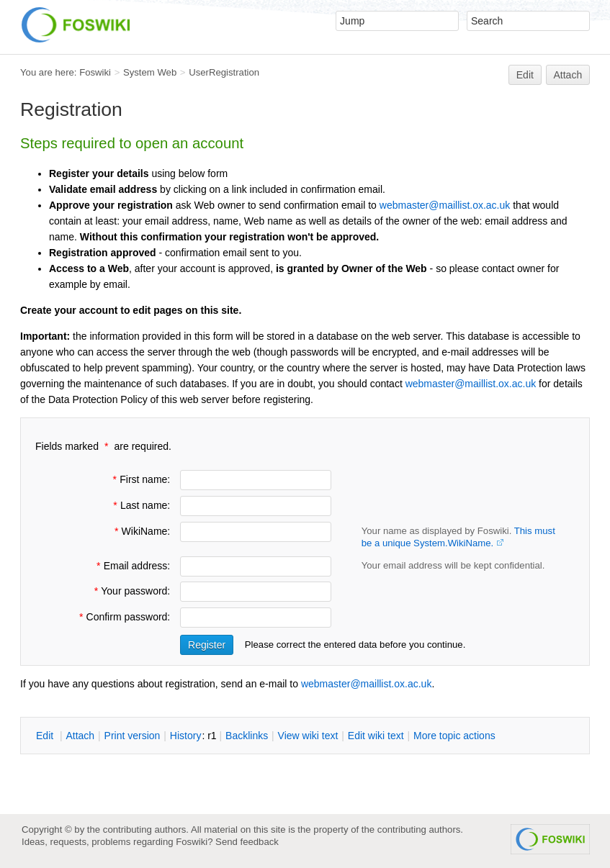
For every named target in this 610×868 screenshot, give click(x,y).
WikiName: (141, 531)
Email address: (132, 566)
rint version (133, 736)
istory (186, 736)
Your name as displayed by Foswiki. (458, 537)
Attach (568, 75)
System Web (150, 72)
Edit (525, 75)
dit (46, 736)
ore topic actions (454, 736)
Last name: (140, 505)
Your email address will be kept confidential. (453, 565)
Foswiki (95, 72)
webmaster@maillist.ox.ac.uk (445, 205)
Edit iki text (376, 736)
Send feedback (247, 842)
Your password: (130, 591)
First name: (140, 479)
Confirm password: (124, 617)
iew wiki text (308, 736)
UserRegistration (224, 72)
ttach (80, 736)
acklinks (247, 736)
